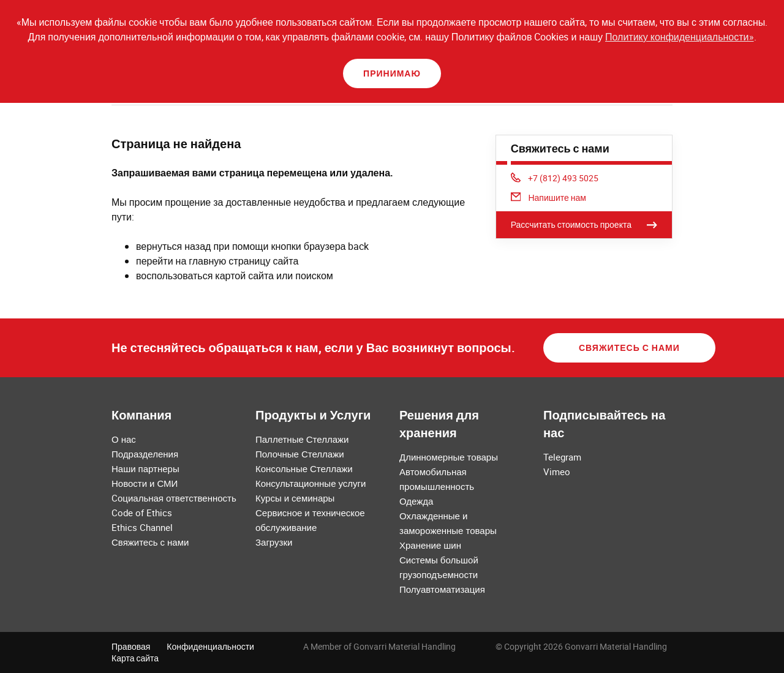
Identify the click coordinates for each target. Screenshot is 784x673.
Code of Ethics (142, 513)
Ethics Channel (142, 527)
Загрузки (274, 542)
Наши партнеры (145, 468)
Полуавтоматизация (442, 589)
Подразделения (145, 454)
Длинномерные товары (449, 457)
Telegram (562, 457)
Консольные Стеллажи (304, 468)
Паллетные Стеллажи (302, 439)
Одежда (416, 501)
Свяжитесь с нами (629, 348)
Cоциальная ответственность (174, 498)
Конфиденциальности (210, 646)
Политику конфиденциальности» (680, 37)
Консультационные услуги (311, 483)
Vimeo (557, 472)
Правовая (131, 646)
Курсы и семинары (295, 498)
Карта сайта (135, 658)
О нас (124, 439)
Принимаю (392, 73)
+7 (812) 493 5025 (555, 178)
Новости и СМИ (145, 483)
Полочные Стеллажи (300, 454)
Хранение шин (430, 545)
